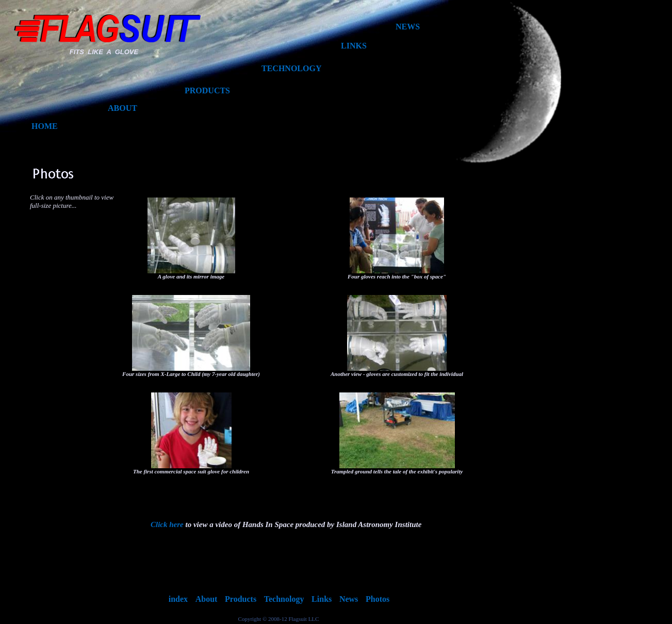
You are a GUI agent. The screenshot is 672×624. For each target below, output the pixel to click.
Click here (167, 524)
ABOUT (122, 108)
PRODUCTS (207, 91)
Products (241, 599)
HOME (45, 126)
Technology (284, 599)
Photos (378, 599)
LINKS (354, 46)
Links (322, 599)
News (349, 599)
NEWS (408, 27)
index (178, 599)
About (207, 599)
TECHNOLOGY (291, 68)
